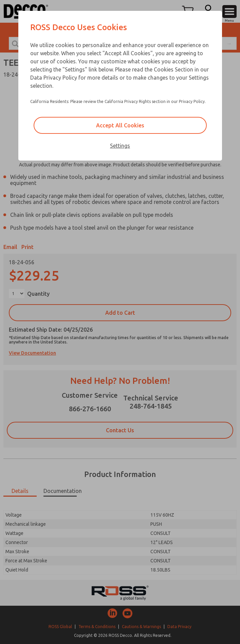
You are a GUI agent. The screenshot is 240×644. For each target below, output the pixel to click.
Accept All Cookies (120, 125)
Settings (120, 146)
